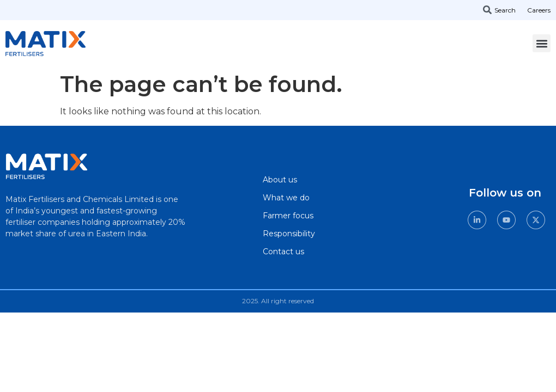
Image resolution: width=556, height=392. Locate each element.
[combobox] (504, 10)
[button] (542, 43)
